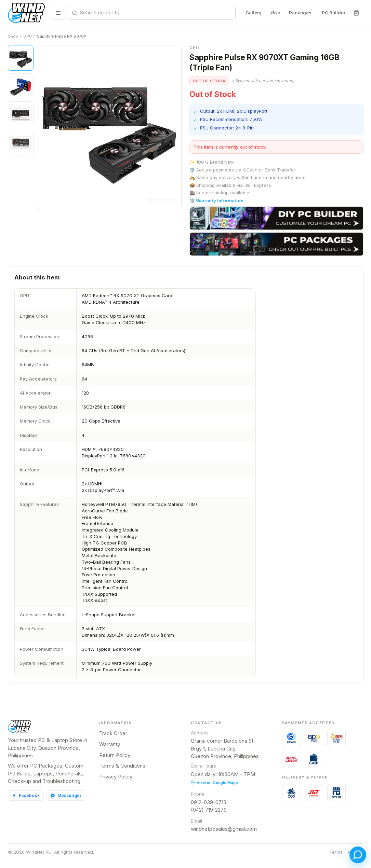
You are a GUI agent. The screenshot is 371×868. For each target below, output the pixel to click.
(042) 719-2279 (209, 810)
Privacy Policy (116, 777)
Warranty (110, 744)
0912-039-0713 (209, 802)
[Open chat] (353, 850)
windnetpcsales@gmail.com (224, 829)
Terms (336, 852)
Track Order (113, 733)
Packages (300, 13)
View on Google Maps (215, 783)
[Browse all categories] (56, 13)
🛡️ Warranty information (216, 201)
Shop (273, 13)
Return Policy (115, 755)
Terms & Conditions (122, 766)
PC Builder (333, 13)
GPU (28, 36)
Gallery (248, 13)
